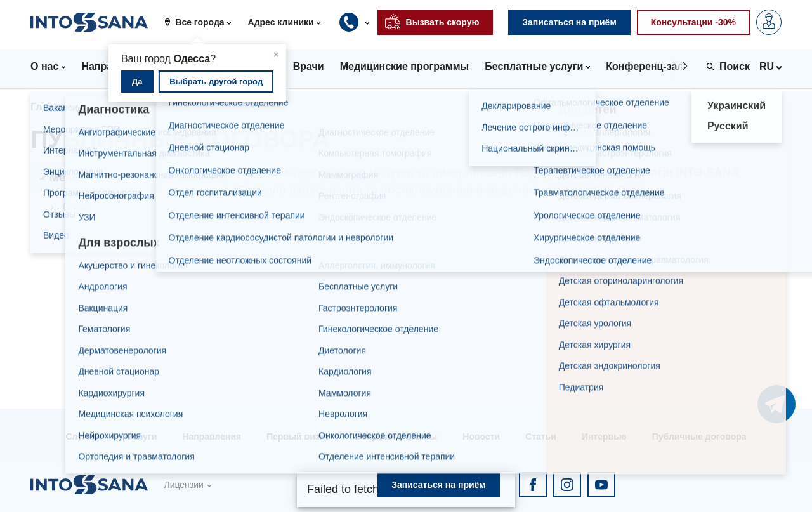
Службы (83, 437)
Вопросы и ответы (396, 437)
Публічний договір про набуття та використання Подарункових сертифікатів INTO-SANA (488, 173)
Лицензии (183, 485)
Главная (51, 107)
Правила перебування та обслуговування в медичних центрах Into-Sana (441, 190)
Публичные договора (699, 437)
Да (137, 82)
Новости (481, 437)
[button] (202, 22)
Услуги (142, 437)
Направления (212, 437)
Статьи (541, 437)
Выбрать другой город (216, 82)
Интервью (604, 437)
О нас (76, 207)
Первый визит (298, 437)
